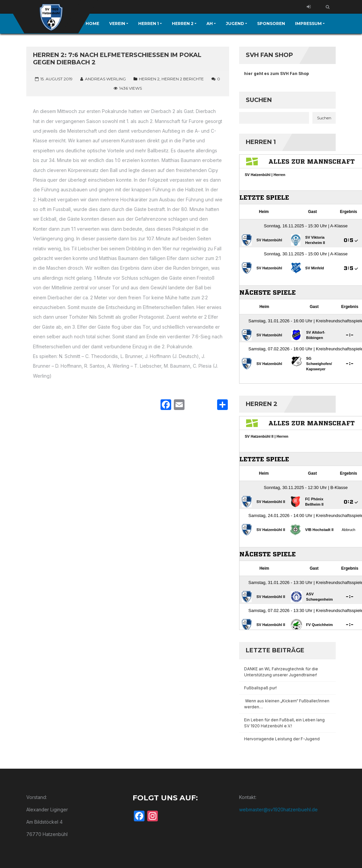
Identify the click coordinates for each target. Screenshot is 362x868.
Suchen (259, 100)
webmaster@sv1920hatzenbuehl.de (278, 809)
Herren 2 (149, 79)
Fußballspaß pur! (260, 688)
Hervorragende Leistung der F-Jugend (282, 739)
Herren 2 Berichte (183, 79)
